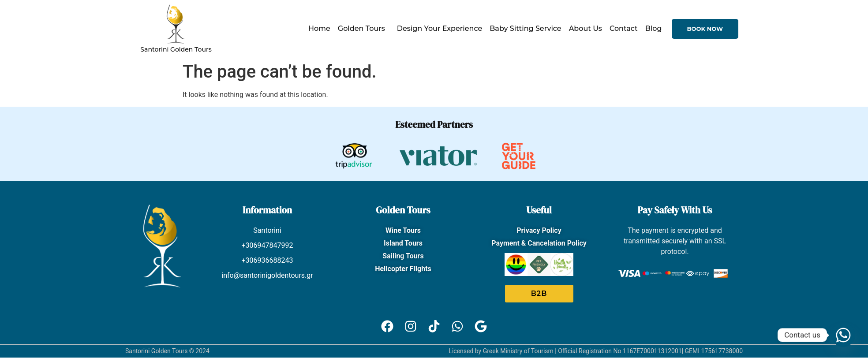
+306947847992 (268, 245)
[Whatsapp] (843, 335)
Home (319, 28)
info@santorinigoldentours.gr (267, 275)
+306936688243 (268, 260)
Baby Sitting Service (525, 28)
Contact (624, 28)
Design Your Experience (440, 28)
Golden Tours (364, 29)
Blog (654, 28)
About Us (586, 28)
